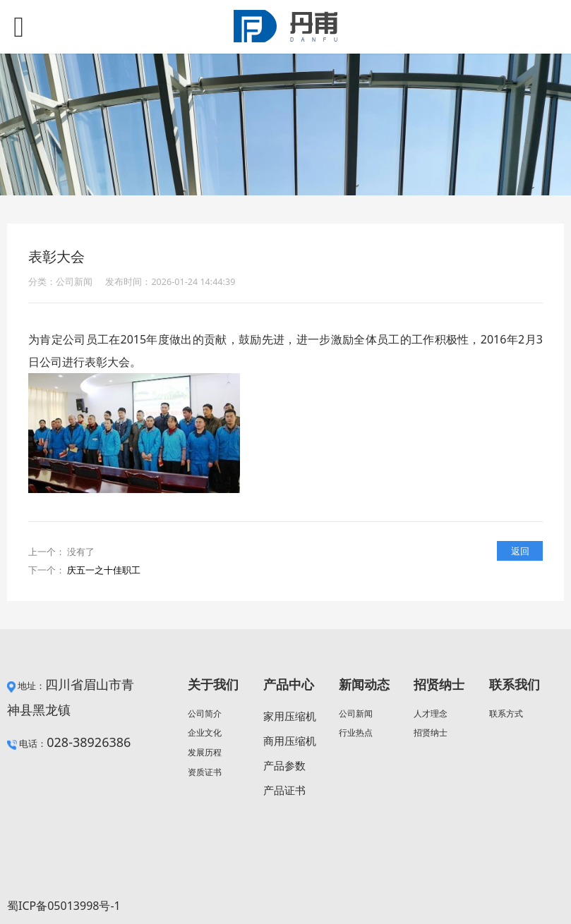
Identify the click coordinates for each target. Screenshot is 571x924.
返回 (520, 551)
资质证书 (205, 772)
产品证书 (284, 790)
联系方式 (506, 713)
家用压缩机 (290, 716)
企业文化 (205, 732)
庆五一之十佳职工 (104, 570)
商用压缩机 (290, 741)
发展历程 (205, 752)
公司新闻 (356, 713)
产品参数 (284, 765)
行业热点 (356, 732)
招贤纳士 (431, 732)
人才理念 (431, 713)
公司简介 (205, 713)
